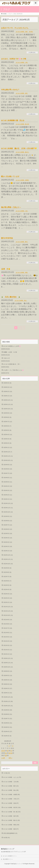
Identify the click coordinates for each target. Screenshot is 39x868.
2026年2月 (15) (8, 392)
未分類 (31, 32)
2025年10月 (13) (8, 409)
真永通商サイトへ (8, 859)
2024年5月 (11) (8, 482)
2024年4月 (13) (8, 486)
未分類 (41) (7, 838)
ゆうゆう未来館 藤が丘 (22, 152)
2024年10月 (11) (8, 460)
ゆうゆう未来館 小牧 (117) (11, 799)
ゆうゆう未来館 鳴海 (22, 272)
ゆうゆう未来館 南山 (21, 300)
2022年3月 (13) (8, 594)
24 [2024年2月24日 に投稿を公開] (11, 753)
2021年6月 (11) (8, 633)
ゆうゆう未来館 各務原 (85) (12, 795)
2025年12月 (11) (8, 400)
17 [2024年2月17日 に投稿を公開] (11, 751)
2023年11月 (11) (8, 508)
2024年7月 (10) (8, 473)
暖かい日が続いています (10, 176)
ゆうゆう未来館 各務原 (22, 180)
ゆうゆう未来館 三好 (22, 211)
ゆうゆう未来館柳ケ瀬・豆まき (13, 120)
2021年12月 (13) (8, 607)
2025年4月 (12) (8, 435)
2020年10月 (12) (8, 667)
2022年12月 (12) (8, 555)
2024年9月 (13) (8, 465)
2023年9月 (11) (8, 516)
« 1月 (3, 758)
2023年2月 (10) (8, 546)
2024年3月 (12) (8, 490)
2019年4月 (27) (8, 732)
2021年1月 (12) (8, 654)
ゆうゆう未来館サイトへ (10, 856)
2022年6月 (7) (7, 581)
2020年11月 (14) (8, 663)
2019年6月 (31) (8, 723)
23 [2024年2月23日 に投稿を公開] (10, 753)
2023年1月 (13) (8, 551)
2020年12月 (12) (8, 658)
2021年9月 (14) (8, 620)
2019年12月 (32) (8, 697)
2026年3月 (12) (8, 387)
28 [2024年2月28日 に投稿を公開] (6, 755)
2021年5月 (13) (8, 637)
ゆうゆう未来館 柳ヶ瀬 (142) (12, 812)
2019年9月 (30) (8, 710)
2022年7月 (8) (7, 577)
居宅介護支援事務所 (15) (10, 833)
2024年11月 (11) (8, 456)
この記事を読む (32, 52)
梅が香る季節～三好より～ (11, 207)
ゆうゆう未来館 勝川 (22, 242)
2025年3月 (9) (7, 439)
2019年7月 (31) (8, 719)
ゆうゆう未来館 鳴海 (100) (11, 825)
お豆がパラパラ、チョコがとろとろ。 (15, 28)
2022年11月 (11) (8, 559)
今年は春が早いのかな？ (10, 90)
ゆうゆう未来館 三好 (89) (11, 782)
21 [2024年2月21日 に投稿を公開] (6, 753)
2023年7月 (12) (8, 525)
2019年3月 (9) (7, 736)
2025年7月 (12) (8, 422)
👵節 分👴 (7, 269)
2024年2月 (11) (8, 495)
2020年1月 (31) (8, 693)
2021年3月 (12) (8, 645)
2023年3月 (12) (8, 542)
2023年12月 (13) (8, 503)
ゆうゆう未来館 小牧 (22, 62)
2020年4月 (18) (8, 680)
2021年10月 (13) (8, 615)
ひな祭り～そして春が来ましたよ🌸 (14, 370)
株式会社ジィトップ (17, 864)
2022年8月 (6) (7, 572)
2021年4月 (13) (8, 641)
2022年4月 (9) (7, 590)
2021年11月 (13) (8, 611)
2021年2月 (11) (8, 650)
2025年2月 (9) (7, 443)
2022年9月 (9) (7, 568)
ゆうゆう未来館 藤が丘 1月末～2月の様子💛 (19, 148)
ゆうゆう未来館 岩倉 (22, 32)
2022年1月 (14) (8, 602)
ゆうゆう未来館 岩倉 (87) (11, 803)
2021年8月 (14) (8, 624)
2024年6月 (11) (8, 478)
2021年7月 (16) (8, 628)
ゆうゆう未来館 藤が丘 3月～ (12, 364)
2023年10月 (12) (8, 512)
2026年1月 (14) (8, 396)
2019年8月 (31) (8, 714)
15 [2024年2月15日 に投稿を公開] (8, 751)
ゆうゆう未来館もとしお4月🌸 (12, 346)
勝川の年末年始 (7, 238)
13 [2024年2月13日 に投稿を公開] (4, 751)
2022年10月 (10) (8, 564)
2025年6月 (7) (7, 426)
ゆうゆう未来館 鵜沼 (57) (11, 829)
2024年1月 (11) (8, 499)
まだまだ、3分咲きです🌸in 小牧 (14, 59)
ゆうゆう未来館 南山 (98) (11, 790)
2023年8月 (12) (8, 521)
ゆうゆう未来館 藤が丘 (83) (12, 820)
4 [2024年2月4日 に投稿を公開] (13, 746)
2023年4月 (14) (8, 538)
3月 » (10, 758)
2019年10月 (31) (8, 706)
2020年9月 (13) (8, 671)
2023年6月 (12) (8, 529)
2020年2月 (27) (8, 688)
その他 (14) (7, 773)
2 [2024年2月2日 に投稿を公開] (9, 746)
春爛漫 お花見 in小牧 (10, 352)
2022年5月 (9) (7, 585)
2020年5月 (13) (8, 676)
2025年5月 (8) (7, 430)
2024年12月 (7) (8, 452)
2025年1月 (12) (8, 448)
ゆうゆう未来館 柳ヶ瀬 (22, 124)
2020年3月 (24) (8, 684)
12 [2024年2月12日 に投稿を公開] (2, 751)
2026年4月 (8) (7, 383)
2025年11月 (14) (8, 404)
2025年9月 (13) (8, 413)
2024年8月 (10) (8, 469)
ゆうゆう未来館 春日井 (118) (12, 808)
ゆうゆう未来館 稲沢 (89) (11, 816)
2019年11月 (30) (8, 701)
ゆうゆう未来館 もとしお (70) (12, 777)
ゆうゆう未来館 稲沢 (22, 93)
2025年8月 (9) (7, 417)
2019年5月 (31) (8, 727)
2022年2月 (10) (8, 598)
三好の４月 (7, 358)
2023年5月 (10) (8, 534)
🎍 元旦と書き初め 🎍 (11, 297)
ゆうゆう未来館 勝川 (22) (11, 786)
